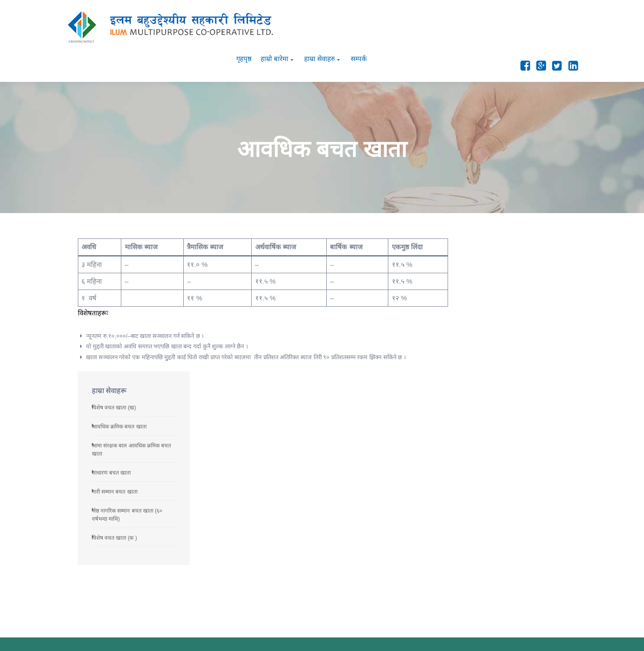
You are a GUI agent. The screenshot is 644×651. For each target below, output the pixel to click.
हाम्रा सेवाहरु (528, 23)
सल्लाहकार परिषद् (403, 517)
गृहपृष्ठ (452, 23)
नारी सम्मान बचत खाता (491, 323)
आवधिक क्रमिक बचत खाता (496, 258)
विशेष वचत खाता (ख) (491, 239)
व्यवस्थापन (394, 544)
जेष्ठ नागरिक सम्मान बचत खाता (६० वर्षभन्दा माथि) (517, 512)
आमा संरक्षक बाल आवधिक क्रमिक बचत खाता (513, 569)
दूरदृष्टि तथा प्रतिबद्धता (406, 504)
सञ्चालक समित (401, 530)
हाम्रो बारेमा (483, 23)
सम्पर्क (568, 23)
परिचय (390, 491)
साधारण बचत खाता (488, 304)
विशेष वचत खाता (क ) (491, 369)
